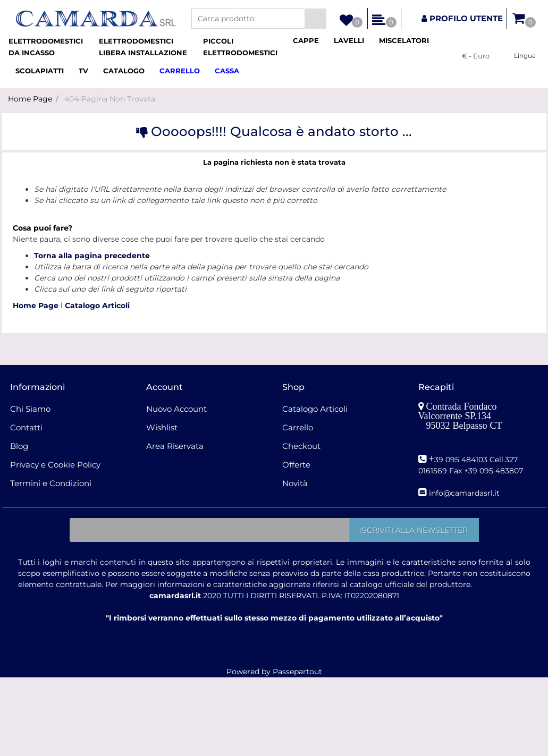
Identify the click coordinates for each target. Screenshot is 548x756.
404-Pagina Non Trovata (110, 99)
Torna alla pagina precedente (92, 256)
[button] (315, 19)
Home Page (30, 99)
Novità (295, 483)
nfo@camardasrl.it (465, 493)
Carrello (298, 427)
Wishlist (162, 427)
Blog (19, 446)
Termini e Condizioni (51, 483)
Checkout (301, 446)
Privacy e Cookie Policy (55, 465)
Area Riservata (175, 446)
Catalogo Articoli (97, 305)
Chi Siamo (30, 409)
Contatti (26, 427)
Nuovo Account (176, 409)
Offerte (296, 465)
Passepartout (297, 672)
